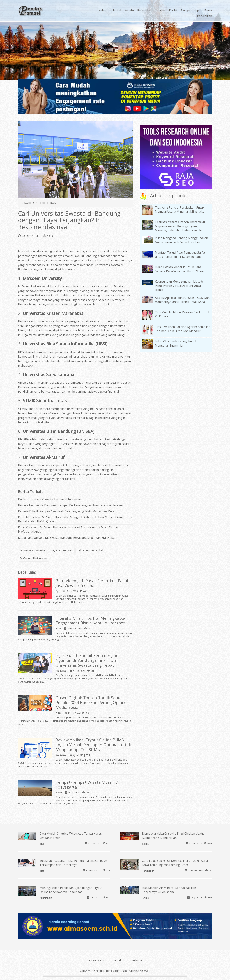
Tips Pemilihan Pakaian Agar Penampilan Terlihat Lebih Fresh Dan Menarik (183, 329)
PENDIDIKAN (47, 203)
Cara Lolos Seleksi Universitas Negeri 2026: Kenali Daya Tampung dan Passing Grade (176, 863)
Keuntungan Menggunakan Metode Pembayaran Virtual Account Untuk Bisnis (179, 286)
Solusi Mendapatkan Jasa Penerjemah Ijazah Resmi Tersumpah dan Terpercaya (74, 863)
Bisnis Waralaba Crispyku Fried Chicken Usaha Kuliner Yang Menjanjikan (173, 836)
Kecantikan (145, 10)
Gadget (186, 10)
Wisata (129, 10)
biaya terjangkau (61, 550)
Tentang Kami (96, 960)
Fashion (103, 10)
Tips (197, 10)
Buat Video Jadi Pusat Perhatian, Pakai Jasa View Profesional (92, 583)
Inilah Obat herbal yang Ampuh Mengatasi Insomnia (176, 343)
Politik (173, 10)
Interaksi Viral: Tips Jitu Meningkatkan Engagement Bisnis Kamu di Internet (92, 621)
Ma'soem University (33, 558)
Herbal (116, 10)
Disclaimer (137, 960)
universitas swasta (32, 550)
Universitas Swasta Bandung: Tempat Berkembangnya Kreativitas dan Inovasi (70, 505)
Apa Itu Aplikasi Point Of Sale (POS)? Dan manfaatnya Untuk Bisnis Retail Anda (182, 300)
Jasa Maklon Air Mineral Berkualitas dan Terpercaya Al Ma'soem (169, 890)
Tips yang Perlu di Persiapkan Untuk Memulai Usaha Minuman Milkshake (180, 210)
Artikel (117, 960)
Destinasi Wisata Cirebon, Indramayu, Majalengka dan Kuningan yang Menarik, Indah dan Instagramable (180, 226)
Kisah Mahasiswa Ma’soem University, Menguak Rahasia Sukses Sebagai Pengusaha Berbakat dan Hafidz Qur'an (75, 519)
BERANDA (27, 203)
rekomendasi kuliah (91, 550)
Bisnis (208, 10)
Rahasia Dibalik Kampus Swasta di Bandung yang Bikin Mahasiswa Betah (67, 511)
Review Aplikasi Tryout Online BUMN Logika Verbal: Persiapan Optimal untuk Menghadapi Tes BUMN (93, 745)
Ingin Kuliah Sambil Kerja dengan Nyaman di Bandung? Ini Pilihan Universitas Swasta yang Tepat (87, 660)
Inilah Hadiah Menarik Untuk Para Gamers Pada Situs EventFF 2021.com (180, 269)
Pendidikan (205, 16)
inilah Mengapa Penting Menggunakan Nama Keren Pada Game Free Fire (181, 240)
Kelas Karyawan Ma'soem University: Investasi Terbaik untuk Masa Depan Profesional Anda (68, 529)
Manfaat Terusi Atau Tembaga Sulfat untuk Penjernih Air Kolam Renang (180, 255)
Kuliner (161, 10)
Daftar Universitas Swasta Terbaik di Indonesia (50, 499)
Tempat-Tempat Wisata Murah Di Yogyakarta (88, 785)
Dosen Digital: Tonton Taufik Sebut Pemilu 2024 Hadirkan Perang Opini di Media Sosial (92, 702)
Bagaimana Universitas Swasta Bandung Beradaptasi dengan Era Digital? (67, 538)
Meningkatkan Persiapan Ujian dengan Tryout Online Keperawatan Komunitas (71, 890)
